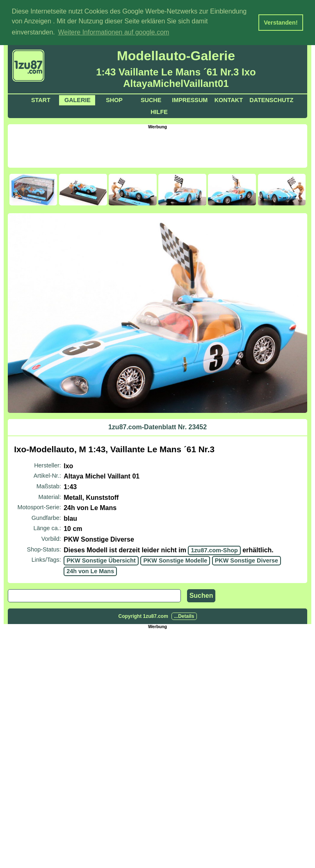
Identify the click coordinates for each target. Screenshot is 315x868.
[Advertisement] (157, 147)
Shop (114, 99)
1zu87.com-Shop (214, 549)
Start (41, 99)
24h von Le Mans (90, 570)
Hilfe (159, 111)
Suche (151, 99)
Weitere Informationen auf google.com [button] (113, 32)
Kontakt (229, 99)
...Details (184, 616)
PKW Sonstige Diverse (247, 560)
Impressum (190, 99)
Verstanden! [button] (281, 23)
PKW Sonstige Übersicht (101, 560)
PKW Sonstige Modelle (175, 560)
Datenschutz (271, 99)
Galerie (78, 99)
